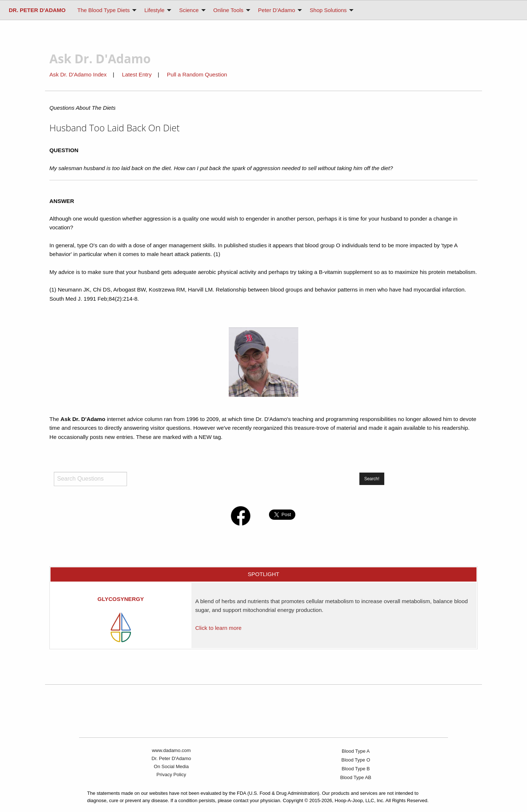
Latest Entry (137, 74)
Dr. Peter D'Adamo (171, 758)
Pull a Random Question (197, 74)
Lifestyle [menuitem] (154, 10)
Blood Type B (356, 769)
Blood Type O (356, 760)
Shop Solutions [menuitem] (328, 10)
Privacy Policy (171, 775)
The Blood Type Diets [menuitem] (103, 10)
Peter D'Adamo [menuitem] (276, 10)
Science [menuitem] (189, 10)
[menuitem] (37, 10)
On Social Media (171, 766)
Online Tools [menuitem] (228, 10)
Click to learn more (218, 628)
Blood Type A (356, 751)
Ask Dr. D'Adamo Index (78, 74)
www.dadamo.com (171, 750)
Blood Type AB (356, 777)
